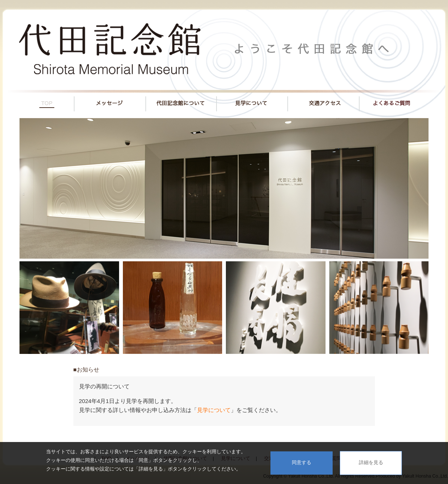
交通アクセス (323, 102)
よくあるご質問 (399, 102)
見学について (252, 102)
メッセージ (110, 102)
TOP (41, 102)
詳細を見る (371, 462)
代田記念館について (181, 102)
